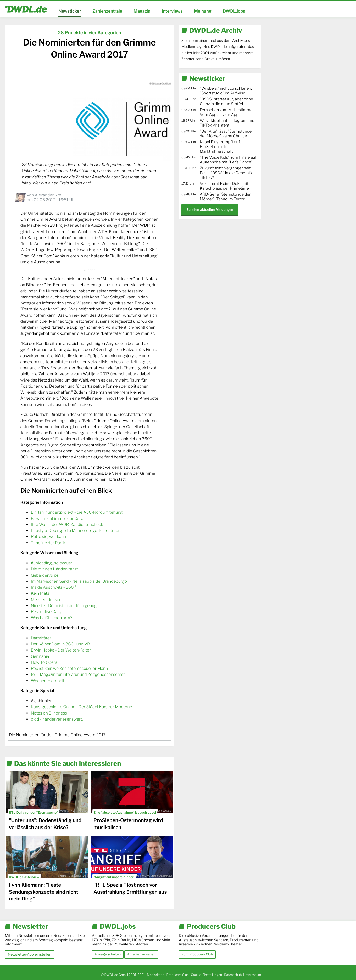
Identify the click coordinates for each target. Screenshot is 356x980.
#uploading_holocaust (52, 563)
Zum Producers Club (197, 954)
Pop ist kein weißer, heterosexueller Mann (69, 668)
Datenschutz (233, 975)
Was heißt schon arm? (52, 618)
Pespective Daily (46, 612)
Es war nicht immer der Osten (58, 519)
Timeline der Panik (48, 543)
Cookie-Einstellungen (206, 975)
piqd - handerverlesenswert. (57, 719)
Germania (40, 656)
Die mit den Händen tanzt (54, 569)
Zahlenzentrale (107, 11)
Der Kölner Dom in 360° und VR (60, 644)
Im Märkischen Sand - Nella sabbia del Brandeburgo (79, 581)
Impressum (253, 975)
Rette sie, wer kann (49, 537)
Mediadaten (155, 975)
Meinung (203, 11)
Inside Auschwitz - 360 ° (54, 587)
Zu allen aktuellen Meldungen (210, 210)
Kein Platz (40, 593)
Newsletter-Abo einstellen (30, 954)
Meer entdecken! (47, 600)
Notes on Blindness (49, 713)
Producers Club (178, 975)
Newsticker (70, 11)
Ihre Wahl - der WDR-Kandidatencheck (67, 525)
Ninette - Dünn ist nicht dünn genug (64, 606)
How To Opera (44, 662)
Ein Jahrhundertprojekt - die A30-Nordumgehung (77, 512)
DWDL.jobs (234, 11)
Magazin (142, 11)
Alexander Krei (48, 195)
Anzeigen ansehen (141, 954)
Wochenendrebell (48, 681)
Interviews (172, 11)
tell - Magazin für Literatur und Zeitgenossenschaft (78, 674)
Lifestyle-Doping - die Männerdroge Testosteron (76, 531)
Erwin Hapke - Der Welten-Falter (61, 650)
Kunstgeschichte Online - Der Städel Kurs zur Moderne (82, 707)
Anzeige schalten (108, 954)
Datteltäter (41, 638)
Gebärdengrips (45, 575)
